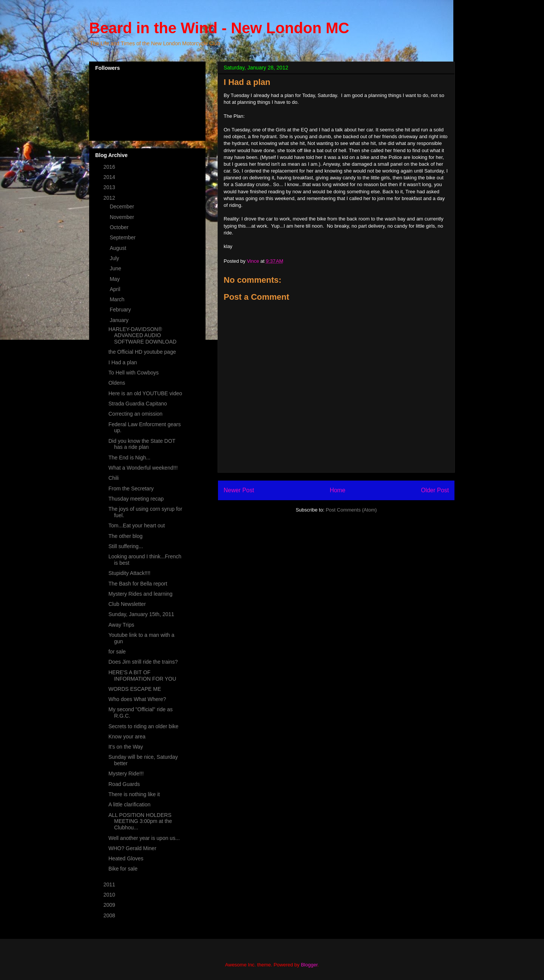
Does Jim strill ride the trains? (143, 662)
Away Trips (121, 625)
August (118, 248)
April (116, 289)
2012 (110, 198)
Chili (114, 478)
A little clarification (129, 804)
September (123, 237)
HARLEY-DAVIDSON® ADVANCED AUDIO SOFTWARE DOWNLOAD (142, 336)
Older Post (435, 490)
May (115, 279)
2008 (110, 915)
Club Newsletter (127, 604)
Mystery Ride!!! (126, 774)
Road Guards (124, 784)
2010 (110, 895)
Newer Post (239, 490)
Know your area (127, 737)
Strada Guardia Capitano (138, 404)
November (122, 217)
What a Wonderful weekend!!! (143, 468)
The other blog (125, 536)
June (116, 268)
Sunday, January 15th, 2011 (141, 614)
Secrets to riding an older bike (143, 726)
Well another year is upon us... (144, 838)
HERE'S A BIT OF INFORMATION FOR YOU (142, 676)
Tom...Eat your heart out (137, 525)
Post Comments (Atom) (351, 510)
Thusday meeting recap (136, 499)
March (118, 299)
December (122, 206)
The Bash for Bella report (138, 584)
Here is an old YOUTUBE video (145, 393)
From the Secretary (131, 488)
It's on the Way (126, 747)
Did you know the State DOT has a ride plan (142, 444)
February (121, 310)
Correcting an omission (135, 414)
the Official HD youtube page (142, 352)
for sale (117, 652)
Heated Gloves (126, 858)
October (120, 227)
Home (338, 490)
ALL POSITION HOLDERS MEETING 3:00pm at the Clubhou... (140, 821)
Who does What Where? (137, 699)
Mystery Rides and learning (141, 594)
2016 (110, 167)
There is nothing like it (134, 794)
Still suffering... (126, 546)
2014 (110, 177)
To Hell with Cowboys (134, 373)
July (115, 258)
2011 (110, 884)
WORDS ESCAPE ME (135, 689)
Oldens (117, 383)
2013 (110, 187)
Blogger (309, 965)
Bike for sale (123, 869)
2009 (110, 905)
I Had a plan (123, 362)
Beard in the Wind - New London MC (219, 28)
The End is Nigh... (129, 458)
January (120, 320)
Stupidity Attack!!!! (129, 573)
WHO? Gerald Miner (132, 848)
